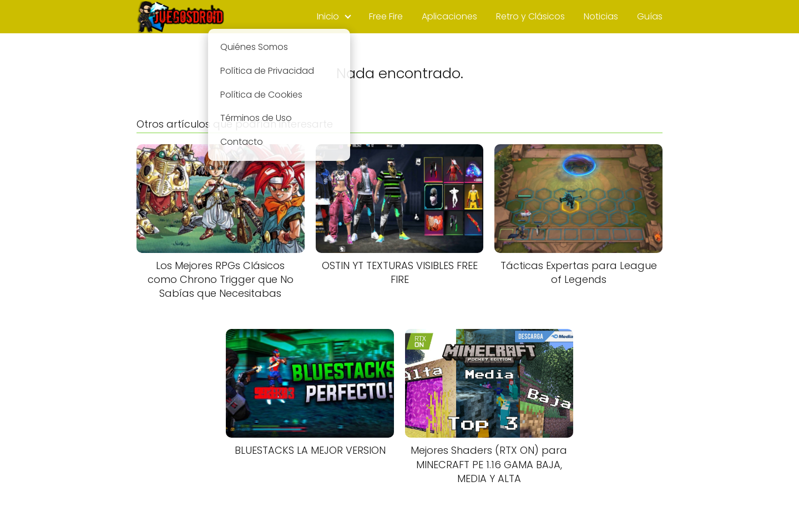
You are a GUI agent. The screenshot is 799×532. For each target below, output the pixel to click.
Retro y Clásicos (530, 16)
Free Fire (386, 16)
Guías (650, 16)
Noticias (601, 16)
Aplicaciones (449, 16)
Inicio (328, 16)
